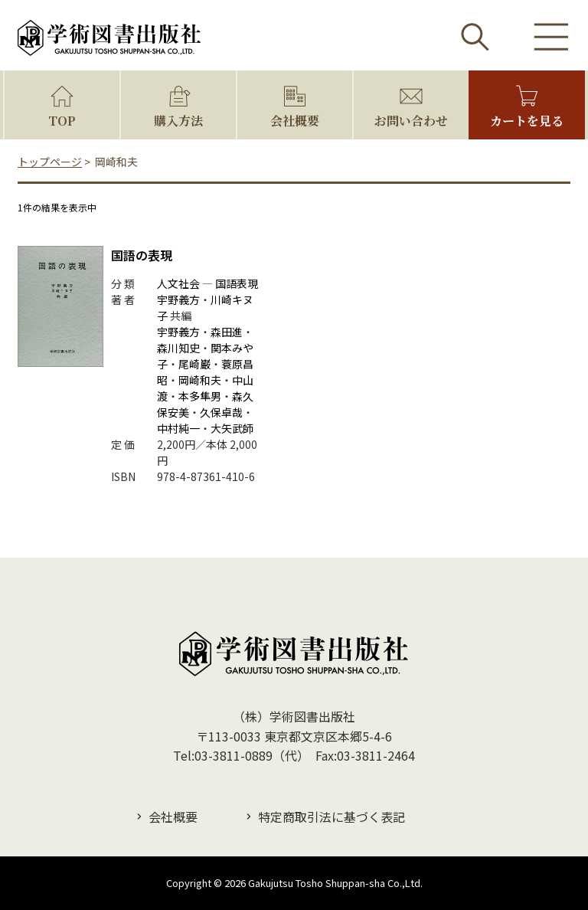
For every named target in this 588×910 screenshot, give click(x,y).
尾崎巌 (194, 364)
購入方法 (178, 121)
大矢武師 (232, 428)
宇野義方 (178, 300)
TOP (62, 121)
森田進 (227, 332)
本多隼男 (200, 396)
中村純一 (178, 428)
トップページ (50, 162)
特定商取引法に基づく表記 (332, 817)
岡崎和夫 (200, 380)
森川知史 (178, 348)
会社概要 (295, 121)
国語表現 (237, 283)
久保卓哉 (221, 412)
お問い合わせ (411, 121)
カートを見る (527, 121)
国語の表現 (142, 255)
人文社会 (178, 283)
